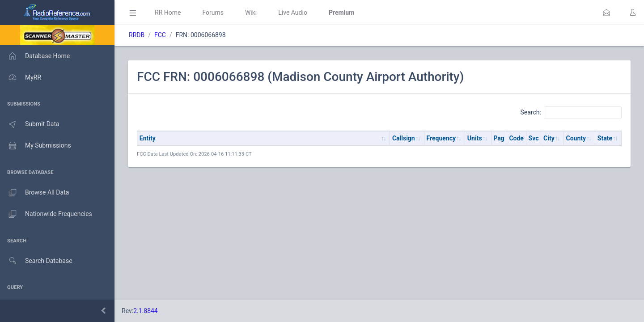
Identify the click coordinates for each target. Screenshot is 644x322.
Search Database (36, 261)
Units (475, 138)
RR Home (168, 13)
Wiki (251, 13)
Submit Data (30, 124)
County (576, 138)
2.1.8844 (146, 311)
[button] (606, 13)
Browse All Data (34, 193)
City (549, 138)
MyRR (21, 77)
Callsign (404, 138)
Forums (213, 13)
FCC (160, 35)
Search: (571, 113)
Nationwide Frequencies (46, 214)
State (605, 138)
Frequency (441, 138)
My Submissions (36, 146)
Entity (148, 138)
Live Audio (293, 13)
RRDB (137, 35)
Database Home (35, 56)
